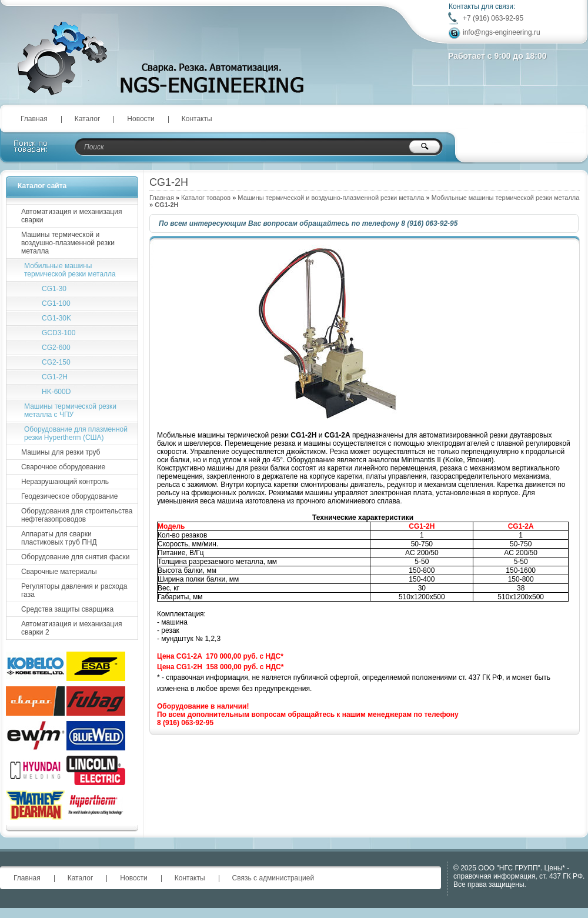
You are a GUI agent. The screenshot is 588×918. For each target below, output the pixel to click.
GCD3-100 (59, 333)
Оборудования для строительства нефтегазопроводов (77, 515)
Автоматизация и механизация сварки (71, 216)
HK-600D (56, 392)
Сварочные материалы (59, 572)
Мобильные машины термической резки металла (506, 198)
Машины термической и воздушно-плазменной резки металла (331, 198)
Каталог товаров (206, 198)
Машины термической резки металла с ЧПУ (70, 410)
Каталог (88, 119)
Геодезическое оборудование (69, 496)
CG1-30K (56, 318)
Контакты (197, 119)
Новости (141, 119)
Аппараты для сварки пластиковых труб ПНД (59, 538)
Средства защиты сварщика (67, 609)
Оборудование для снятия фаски (75, 557)
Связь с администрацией (273, 878)
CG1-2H (55, 377)
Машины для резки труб (61, 452)
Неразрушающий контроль (65, 482)
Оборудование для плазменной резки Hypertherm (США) (76, 433)
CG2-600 (56, 348)
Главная (34, 119)
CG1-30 (54, 289)
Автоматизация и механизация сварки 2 (71, 628)
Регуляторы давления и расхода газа (74, 590)
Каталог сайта (42, 186)
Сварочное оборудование (63, 467)
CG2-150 (56, 362)
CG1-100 (56, 303)
